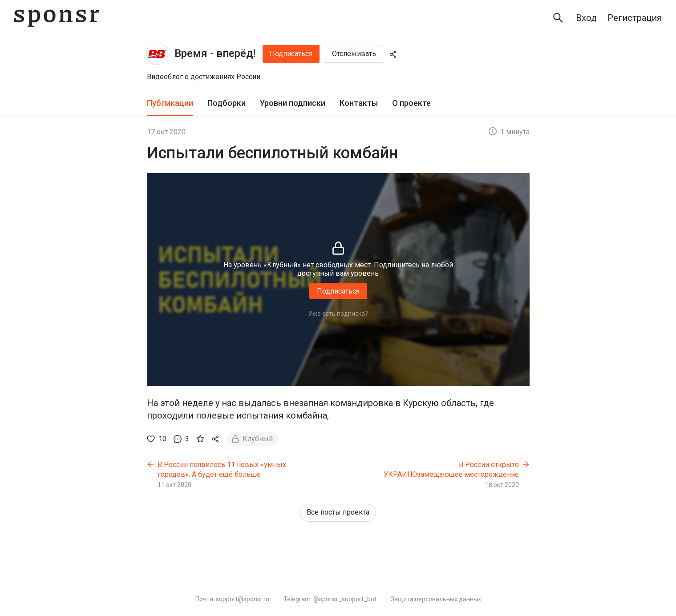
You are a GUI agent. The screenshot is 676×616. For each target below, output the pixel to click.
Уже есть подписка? (338, 314)
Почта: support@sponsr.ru (232, 599)
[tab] (170, 103)
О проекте (411, 103)
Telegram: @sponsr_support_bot (330, 599)
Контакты (359, 103)
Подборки (227, 103)
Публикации (170, 103)
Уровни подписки (293, 103)
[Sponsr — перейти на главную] (57, 18)
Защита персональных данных (436, 599)
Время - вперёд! (215, 53)
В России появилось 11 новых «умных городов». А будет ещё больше (222, 469)
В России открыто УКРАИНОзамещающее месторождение (451, 469)
